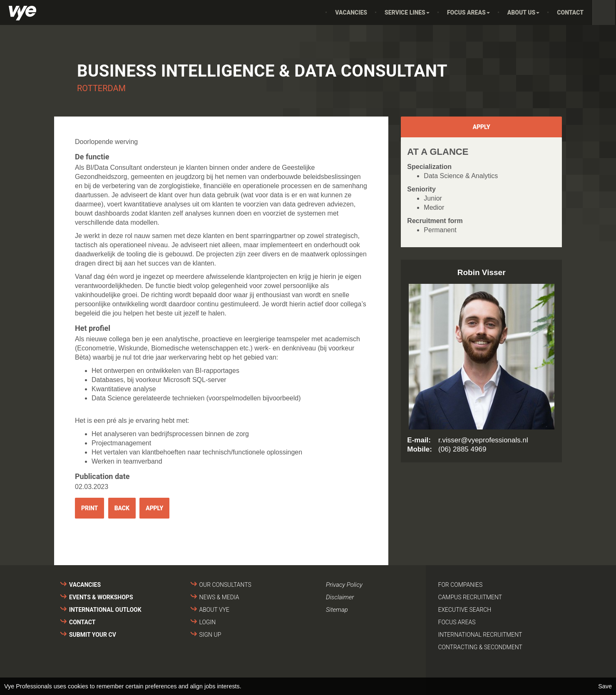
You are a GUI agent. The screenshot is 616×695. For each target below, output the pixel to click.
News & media (219, 597)
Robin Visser (482, 272)
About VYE (214, 610)
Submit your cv (93, 635)
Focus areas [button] (468, 12)
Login (208, 622)
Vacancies (351, 12)
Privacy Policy (344, 585)
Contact (570, 12)
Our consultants (225, 585)
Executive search (465, 610)
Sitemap (337, 610)
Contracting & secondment (480, 647)
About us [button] (524, 12)
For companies (461, 585)
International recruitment (480, 635)
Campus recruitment (470, 597)
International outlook (105, 610)
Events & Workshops (101, 597)
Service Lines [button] (407, 12)
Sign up (210, 635)
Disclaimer (340, 597)
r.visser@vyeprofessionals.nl (483, 440)
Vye (22, 13)
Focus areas (457, 622)
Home (315, 12)
